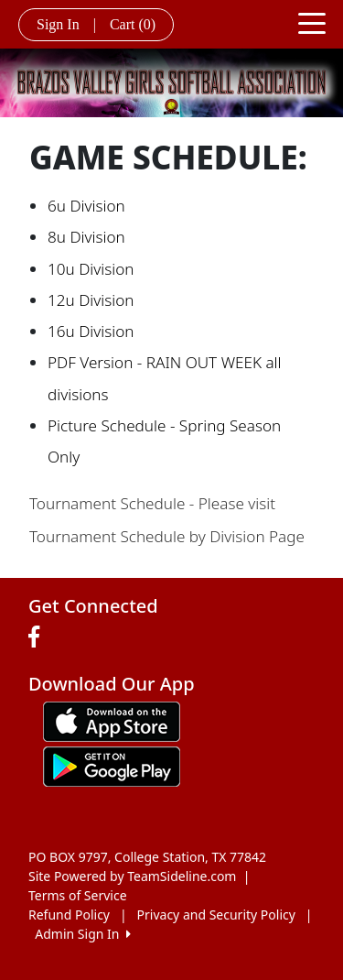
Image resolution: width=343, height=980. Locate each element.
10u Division (91, 269)
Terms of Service (78, 895)
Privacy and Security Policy (216, 915)
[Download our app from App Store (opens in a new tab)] (112, 719)
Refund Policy (69, 915)
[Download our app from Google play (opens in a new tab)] (112, 764)
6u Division (86, 206)
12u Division (91, 300)
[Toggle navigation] (312, 22)
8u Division (86, 237)
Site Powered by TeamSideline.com (132, 876)
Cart (133, 24)
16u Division (91, 331)
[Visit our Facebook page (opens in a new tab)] (38, 637)
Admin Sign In (82, 934)
